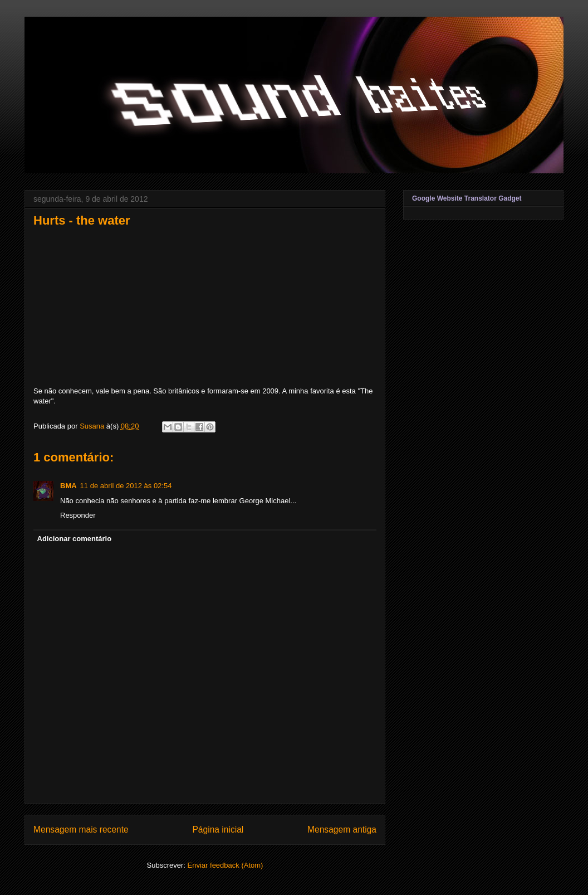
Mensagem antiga (342, 830)
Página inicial (218, 830)
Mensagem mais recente (81, 830)
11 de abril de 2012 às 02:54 (126, 486)
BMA (68, 486)
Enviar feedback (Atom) (226, 865)
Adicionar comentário (75, 539)
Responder (78, 515)
